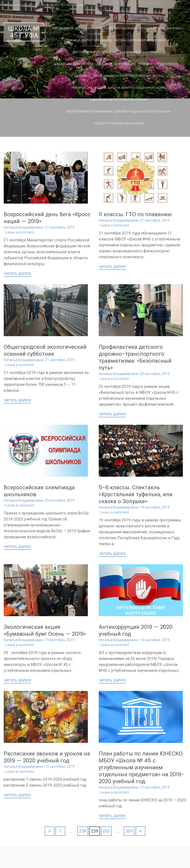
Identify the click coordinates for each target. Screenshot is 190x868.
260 (106, 831)
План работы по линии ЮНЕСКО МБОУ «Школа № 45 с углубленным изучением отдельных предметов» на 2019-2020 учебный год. (141, 767)
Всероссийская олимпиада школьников (39, 491)
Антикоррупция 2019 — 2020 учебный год (136, 630)
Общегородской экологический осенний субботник (45, 350)
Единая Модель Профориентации (119, 100)
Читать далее (17, 274)
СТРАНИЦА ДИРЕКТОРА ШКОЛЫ (88, 40)
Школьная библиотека (74, 64)
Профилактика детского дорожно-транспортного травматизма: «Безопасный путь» (135, 357)
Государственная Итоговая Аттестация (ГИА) (143, 28)
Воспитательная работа (159, 64)
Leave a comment (20, 232)
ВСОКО (158, 76)
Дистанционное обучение (95, 52)
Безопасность (132, 52)
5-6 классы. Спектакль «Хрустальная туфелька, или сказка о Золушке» (136, 494)
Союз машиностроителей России (122, 76)
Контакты (94, 28)
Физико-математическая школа (142, 40)
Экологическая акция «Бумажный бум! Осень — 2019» (45, 630)
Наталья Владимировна (23, 227)
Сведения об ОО (66, 28)
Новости (158, 52)
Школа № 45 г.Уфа (24, 32)
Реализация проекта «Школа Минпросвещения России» (119, 88)
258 (83, 831)
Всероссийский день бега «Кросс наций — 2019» (47, 218)
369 (129, 831)
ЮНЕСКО (81, 76)
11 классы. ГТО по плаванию (135, 214)
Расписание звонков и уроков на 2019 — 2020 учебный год (47, 757)
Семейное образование (116, 64)
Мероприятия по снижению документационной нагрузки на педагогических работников (119, 117)
